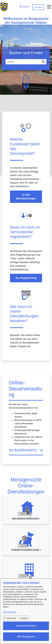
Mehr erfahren (9, 612)
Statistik (24, 618)
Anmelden (38, 7)
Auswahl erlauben (26, 626)
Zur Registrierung (26, 278)
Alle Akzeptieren (26, 637)
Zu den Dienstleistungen (26, 197)
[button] (24, 6)
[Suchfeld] (23, 62)
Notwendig (11, 618)
